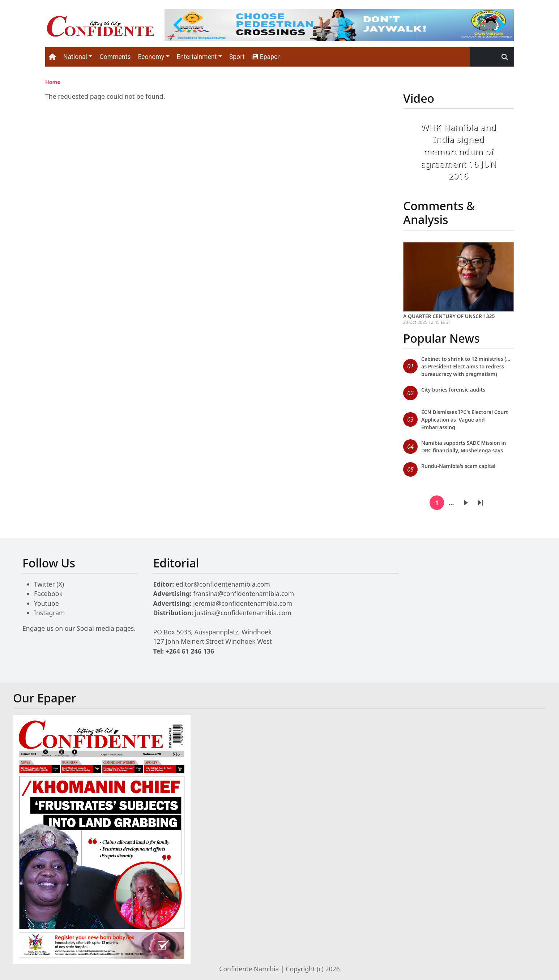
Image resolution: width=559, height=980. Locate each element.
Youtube (46, 603)
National (75, 57)
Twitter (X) (49, 584)
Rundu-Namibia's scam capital (458, 466)
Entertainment (197, 57)
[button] (411, 157)
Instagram (50, 613)
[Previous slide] (179, 25)
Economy (151, 57)
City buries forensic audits (453, 390)
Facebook (48, 594)
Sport (237, 57)
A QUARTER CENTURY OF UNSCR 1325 (449, 316)
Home (53, 82)
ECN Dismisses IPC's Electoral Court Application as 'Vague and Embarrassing (465, 420)
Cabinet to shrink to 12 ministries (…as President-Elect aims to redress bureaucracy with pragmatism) (466, 366)
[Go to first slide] (499, 25)
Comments (115, 57)
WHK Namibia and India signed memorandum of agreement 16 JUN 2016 (458, 151)
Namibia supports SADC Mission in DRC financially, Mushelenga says (464, 447)
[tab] (336, 35)
